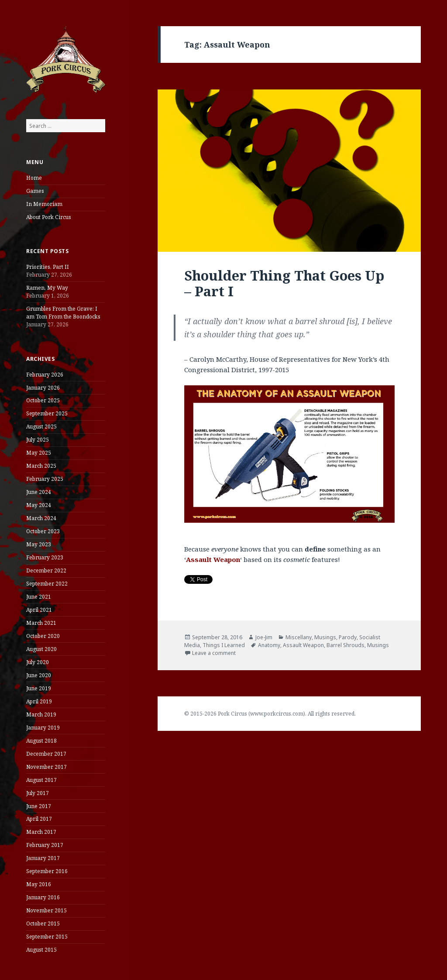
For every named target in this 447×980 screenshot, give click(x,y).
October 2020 (43, 636)
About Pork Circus (49, 217)
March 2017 (41, 832)
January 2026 (43, 388)
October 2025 (43, 400)
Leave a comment (214, 653)
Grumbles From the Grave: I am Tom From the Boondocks (63, 313)
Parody (348, 637)
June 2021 (39, 597)
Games (35, 191)
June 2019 (39, 688)
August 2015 (41, 950)
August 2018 (41, 741)
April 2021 (39, 610)
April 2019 (39, 701)
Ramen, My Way (47, 288)
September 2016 (47, 871)
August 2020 (41, 649)
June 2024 (39, 492)
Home (34, 178)
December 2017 (46, 754)
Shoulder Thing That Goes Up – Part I (284, 283)
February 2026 (45, 375)
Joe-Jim (264, 637)
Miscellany (299, 637)
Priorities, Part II (48, 267)
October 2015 (43, 923)
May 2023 (39, 544)
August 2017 (41, 780)
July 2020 (38, 662)
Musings (325, 637)
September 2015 (47, 937)
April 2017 (39, 819)
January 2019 (43, 728)
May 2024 (39, 505)
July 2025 (38, 440)
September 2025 (47, 413)
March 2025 (41, 466)
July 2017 (38, 793)
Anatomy (269, 645)
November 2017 (46, 767)
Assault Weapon (303, 645)
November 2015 (46, 910)
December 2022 (46, 571)
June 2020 (39, 675)
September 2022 (47, 584)
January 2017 (43, 858)
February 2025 (45, 479)
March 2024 (41, 518)
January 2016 (43, 897)
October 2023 (43, 531)
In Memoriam (44, 204)
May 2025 (39, 453)
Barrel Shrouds (346, 645)
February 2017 (45, 845)
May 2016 (39, 884)
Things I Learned (224, 645)
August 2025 (41, 427)
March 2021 (41, 623)
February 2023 (45, 557)
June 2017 (39, 806)
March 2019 (41, 714)
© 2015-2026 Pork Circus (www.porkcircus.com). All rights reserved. (270, 714)
